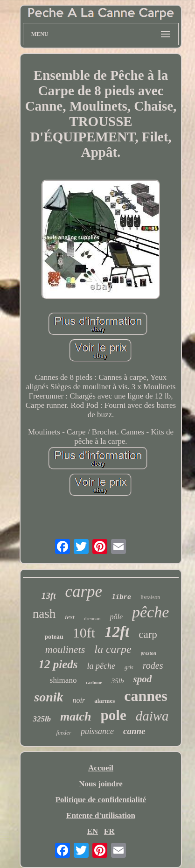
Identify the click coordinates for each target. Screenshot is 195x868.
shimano (63, 680)
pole (114, 715)
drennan (92, 618)
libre (121, 597)
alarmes (104, 701)
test (70, 617)
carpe (84, 591)
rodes (153, 665)
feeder (64, 732)
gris (129, 667)
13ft (49, 596)
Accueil (101, 768)
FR (109, 831)
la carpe (113, 649)
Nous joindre (101, 784)
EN (92, 831)
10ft (84, 633)
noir (79, 700)
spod (143, 679)
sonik (49, 697)
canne (134, 731)
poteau (54, 637)
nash (44, 614)
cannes (146, 696)
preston (149, 653)
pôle (116, 617)
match (76, 717)
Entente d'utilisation (101, 815)
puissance (97, 731)
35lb (118, 681)
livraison (150, 597)
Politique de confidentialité (101, 800)
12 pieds (58, 664)
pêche (150, 612)
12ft (117, 632)
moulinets (65, 649)
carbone (94, 682)
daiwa (152, 716)
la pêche (101, 666)
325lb (42, 719)
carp (148, 634)
